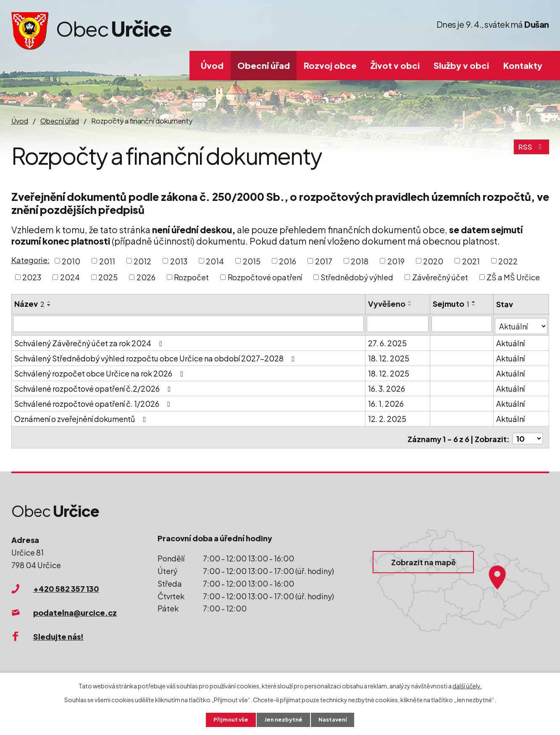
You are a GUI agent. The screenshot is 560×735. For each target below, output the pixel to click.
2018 (360, 261)
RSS (531, 150)
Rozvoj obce (330, 65)
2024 (70, 277)
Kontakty (523, 65)
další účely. (467, 685)
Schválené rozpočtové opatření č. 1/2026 (94, 401)
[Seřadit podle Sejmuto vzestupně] (474, 302)
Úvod (212, 65)
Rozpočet (191, 277)
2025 (108, 277)
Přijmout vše (229, 719)
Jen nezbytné (283, 719)
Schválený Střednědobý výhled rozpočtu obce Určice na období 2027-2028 (156, 356)
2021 (471, 261)
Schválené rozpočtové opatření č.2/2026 (94, 386)
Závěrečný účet (440, 277)
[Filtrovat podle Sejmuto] (462, 324)
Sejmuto (451, 304)
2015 (252, 261)
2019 (396, 261)
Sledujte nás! (58, 631)
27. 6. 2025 (388, 341)
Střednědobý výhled (357, 277)
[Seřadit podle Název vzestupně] (49, 302)
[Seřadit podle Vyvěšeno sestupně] (410, 305)
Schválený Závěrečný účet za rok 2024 (90, 341)
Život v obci (395, 65)
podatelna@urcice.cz (75, 607)
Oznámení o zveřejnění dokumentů (82, 416)
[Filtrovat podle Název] (189, 324)
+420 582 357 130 (66, 584)
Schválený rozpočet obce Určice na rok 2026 (101, 371)
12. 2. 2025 (388, 416)
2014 (215, 261)
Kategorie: (30, 260)
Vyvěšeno (387, 304)
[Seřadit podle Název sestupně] (49, 305)
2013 (179, 261)
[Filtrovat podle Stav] (522, 323)
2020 (433, 261)
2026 (146, 277)
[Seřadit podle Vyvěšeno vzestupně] (410, 302)
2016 (288, 261)
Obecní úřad (264, 65)
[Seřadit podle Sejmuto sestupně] (474, 305)
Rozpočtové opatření (265, 277)
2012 (142, 261)
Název (29, 304)
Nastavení (335, 719)
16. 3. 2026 (387, 386)
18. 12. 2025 (389, 356)
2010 (71, 261)
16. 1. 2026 (386, 401)
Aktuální (511, 341)
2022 (508, 261)
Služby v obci (461, 65)
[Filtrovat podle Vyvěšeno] (398, 324)
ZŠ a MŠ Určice (513, 277)
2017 (324, 261)
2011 (107, 261)
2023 (32, 277)
